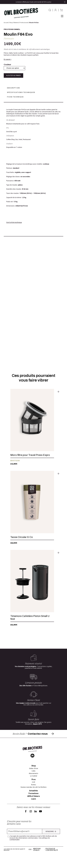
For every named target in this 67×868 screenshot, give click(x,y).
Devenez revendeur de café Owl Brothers (34, 800)
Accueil (6, 23)
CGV (30, 862)
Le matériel (34, 789)
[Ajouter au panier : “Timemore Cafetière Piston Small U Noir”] (58, 601)
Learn (34, 812)
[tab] (33, 88)
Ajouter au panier (13, 75)
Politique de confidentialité (52, 862)
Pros (34, 792)
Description (13, 88)
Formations (33, 806)
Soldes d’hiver (34, 781)
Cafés (33, 784)
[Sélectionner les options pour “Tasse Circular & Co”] (58, 521)
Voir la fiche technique (14, 223)
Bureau (34, 798)
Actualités (33, 804)
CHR (33, 795)
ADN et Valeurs (34, 809)
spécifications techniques (21, 92)
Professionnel (24, 23)
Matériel (16, 23)
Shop (11, 23)
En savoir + (8, 59)
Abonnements (33, 786)
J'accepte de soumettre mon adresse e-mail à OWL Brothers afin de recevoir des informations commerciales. (33, 851)
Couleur (7, 65)
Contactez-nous (41, 746)
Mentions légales (37, 862)
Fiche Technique (15, 97)
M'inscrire (51, 844)
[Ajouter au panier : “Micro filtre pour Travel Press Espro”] (58, 440)
